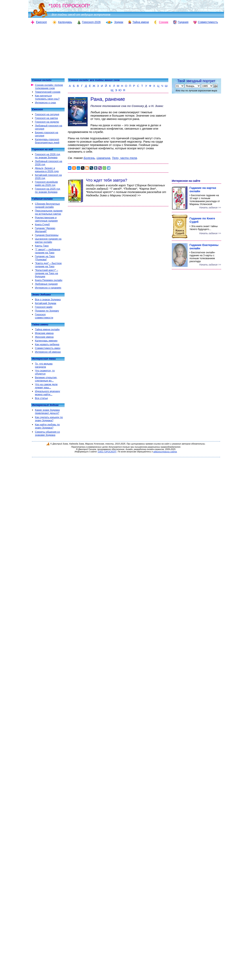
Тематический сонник (48, 92)
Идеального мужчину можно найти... (48, 393)
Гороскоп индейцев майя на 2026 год (46, 183)
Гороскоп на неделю (47, 122)
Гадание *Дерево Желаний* (45, 230)
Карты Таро (42, 246)
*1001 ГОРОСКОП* (107, 452)
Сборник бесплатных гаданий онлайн (48, 205)
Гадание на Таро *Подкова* (45, 258)
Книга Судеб (42, 224)
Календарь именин (46, 341)
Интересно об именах (48, 352)
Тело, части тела (124, 158)
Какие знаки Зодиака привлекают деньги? (47, 412)
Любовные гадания (46, 284)
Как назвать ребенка (47, 344)
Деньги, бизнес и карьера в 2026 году (47, 170)
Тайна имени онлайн (47, 329)
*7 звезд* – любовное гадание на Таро (48, 251)
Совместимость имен (48, 348)
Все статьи (41, 398)
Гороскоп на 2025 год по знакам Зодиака (48, 190)
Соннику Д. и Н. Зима (147, 106)
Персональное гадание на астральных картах (49, 212)
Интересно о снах (46, 103)
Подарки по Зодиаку (47, 311)
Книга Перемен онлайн (49, 280)
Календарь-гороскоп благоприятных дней (47, 141)
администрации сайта (165, 452)
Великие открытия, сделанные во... (46, 379)
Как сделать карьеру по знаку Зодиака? (49, 419)
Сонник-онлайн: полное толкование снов (49, 87)
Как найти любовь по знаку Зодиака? (47, 426)
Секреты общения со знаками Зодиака (48, 433)
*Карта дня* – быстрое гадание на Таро (48, 265)
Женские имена (44, 337)
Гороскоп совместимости (44, 316)
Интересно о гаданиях (48, 288)
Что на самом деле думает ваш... (46, 386)
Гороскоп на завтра (46, 118)
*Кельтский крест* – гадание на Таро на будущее (47, 273)
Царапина (103, 158)
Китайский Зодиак (46, 303)
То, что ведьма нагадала (44, 365)
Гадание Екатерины (47, 235)
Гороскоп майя (44, 307)
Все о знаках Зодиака (48, 299)
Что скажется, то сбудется (45, 372)
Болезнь (89, 158)
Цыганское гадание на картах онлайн (48, 240)
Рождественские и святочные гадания (46, 219)
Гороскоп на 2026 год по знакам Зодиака (48, 156)
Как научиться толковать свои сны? (47, 97)
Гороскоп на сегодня (47, 114)
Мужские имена (44, 333)
